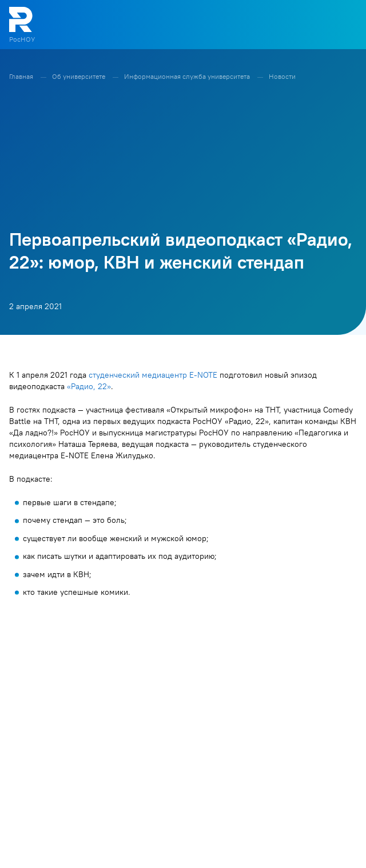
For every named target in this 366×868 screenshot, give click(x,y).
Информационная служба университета (188, 76)
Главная (22, 76)
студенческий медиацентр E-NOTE (153, 375)
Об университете (79, 76)
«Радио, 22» (89, 386)
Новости (282, 76)
